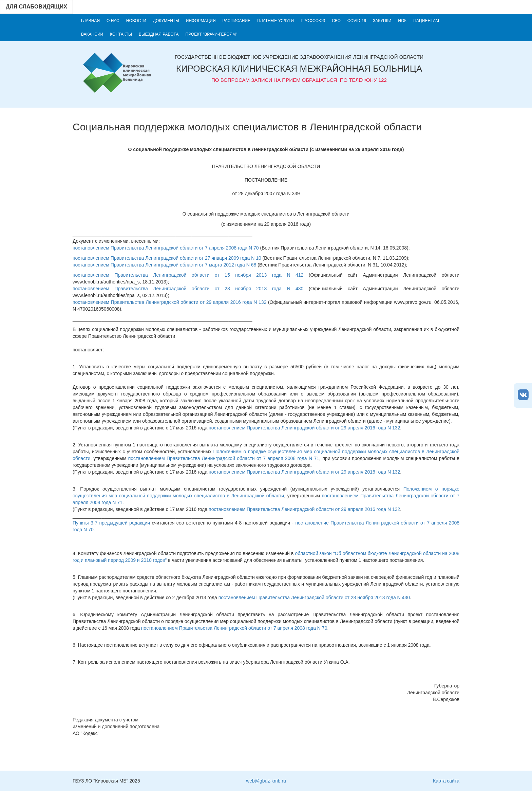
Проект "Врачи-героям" (212, 34)
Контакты (121, 34)
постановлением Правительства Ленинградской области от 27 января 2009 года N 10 (167, 258)
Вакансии (92, 34)
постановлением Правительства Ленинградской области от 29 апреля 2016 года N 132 (169, 302)
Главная (90, 21)
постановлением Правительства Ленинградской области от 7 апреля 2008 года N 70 (166, 248)
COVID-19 (357, 21)
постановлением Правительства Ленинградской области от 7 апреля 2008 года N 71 (224, 458)
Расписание (237, 21)
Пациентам (426, 21)
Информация (201, 21)
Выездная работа (159, 34)
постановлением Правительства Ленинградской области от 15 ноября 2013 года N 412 (188, 275)
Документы (166, 21)
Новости (136, 21)
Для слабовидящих (36, 7)
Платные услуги (275, 21)
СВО (336, 21)
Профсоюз (313, 21)
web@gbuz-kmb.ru (266, 781)
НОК (402, 21)
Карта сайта (446, 781)
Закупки (382, 21)
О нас (113, 21)
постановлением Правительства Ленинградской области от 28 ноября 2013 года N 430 (188, 289)
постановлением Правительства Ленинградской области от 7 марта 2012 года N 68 (164, 265)
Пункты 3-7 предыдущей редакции (111, 523)
